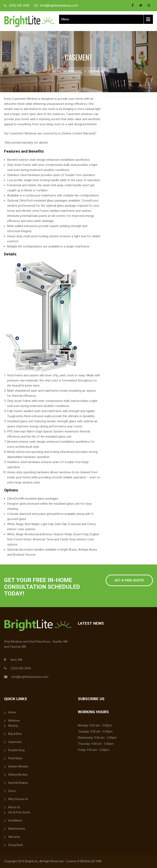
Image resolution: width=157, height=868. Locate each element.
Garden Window (18, 766)
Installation (15, 820)
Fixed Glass (15, 758)
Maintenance (17, 829)
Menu (65, 19)
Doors (12, 791)
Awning (13, 726)
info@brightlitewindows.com (59, 6)
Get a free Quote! (129, 580)
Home (57, 71)
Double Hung (16, 750)
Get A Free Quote (19, 812)
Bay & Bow (15, 734)
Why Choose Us (18, 799)
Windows (75, 71)
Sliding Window (18, 775)
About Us (14, 807)
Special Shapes (18, 783)
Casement (15, 742)
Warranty (14, 837)
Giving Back (16, 845)
